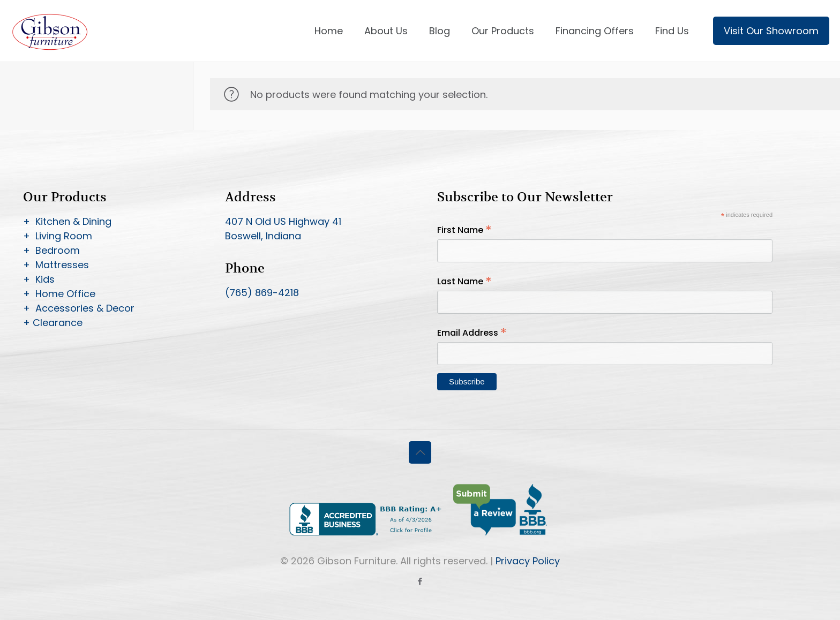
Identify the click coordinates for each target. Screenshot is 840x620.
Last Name (464, 281)
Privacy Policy (528, 561)
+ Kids (39, 279)
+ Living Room (58, 236)
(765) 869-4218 (262, 293)
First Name (464, 230)
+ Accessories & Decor (79, 308)
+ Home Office (59, 294)
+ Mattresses (56, 265)
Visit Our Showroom (771, 31)
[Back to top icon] (420, 452)
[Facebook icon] (420, 581)
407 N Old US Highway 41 (283, 221)
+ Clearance (53, 323)
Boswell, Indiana (263, 236)
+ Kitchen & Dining (67, 221)
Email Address (472, 333)
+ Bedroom (51, 250)
